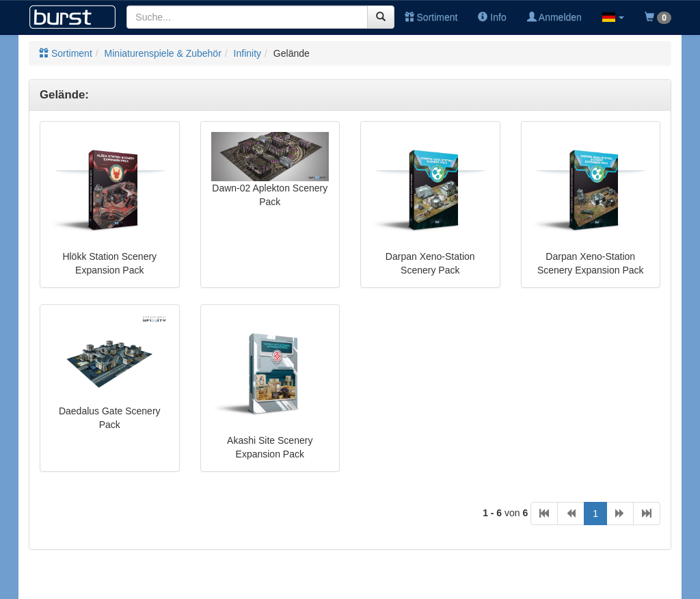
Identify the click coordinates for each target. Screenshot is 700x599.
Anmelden (554, 17)
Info (492, 17)
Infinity (247, 53)
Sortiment (431, 17)
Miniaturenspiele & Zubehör (163, 53)
